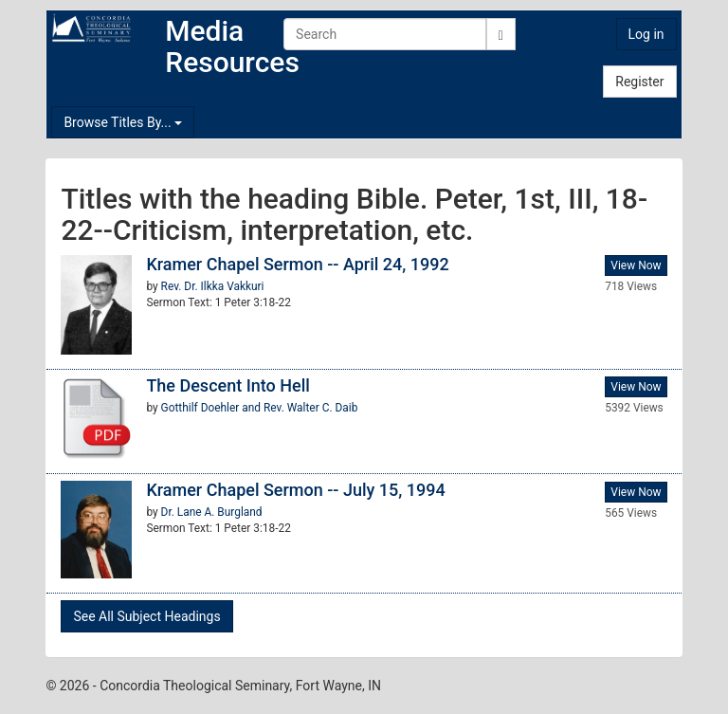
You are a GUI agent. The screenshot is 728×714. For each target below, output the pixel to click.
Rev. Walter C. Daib (310, 408)
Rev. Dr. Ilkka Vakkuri (213, 286)
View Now (636, 265)
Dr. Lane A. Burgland (212, 512)
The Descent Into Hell (227, 385)
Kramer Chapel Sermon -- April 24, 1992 (297, 264)
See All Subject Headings (146, 616)
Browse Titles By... (123, 122)
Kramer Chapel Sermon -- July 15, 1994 (295, 490)
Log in (646, 34)
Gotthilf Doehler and (212, 408)
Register (639, 82)
